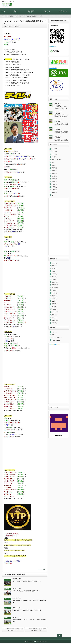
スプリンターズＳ (57, 160)
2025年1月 (55, 279)
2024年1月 (55, 307)
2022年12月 (55, 312)
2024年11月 (55, 285)
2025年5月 (55, 268)
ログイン (54, 332)
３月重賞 (54, 176)
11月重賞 (54, 152)
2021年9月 (55, 315)
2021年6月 (55, 317)
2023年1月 (55, 309)
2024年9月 (55, 290)
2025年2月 (55, 277)
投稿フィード (55, 335)
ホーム (4, 11)
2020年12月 (55, 320)
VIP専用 (54, 157)
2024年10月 (55, 288)
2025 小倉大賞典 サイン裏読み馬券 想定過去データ (26, 591)
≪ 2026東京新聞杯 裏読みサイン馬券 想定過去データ (13, 629)
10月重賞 (54, 149)
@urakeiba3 (53, 47)
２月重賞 (43, 569)
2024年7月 (55, 296)
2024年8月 (55, 293)
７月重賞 (54, 187)
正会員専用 (31, 11)
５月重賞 (54, 182)
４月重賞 (54, 179)
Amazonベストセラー (55, 345)
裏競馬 (7, 5)
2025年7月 (55, 263)
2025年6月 (55, 266)
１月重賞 (54, 171)
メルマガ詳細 (53, 68)
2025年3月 (55, 274)
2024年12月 (55, 282)
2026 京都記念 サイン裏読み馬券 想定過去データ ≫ (36, 629)
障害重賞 (54, 168)
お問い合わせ (63, 11)
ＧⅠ (53, 195)
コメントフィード (57, 337)
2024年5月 (55, 298)
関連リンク (47, 11)
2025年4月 (55, 271)
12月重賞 (54, 154)
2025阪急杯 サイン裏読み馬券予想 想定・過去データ (27, 610)
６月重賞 (54, 184)
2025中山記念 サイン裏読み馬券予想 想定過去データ (27, 581)
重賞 (15, 11)
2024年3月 (55, 304)
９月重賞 (54, 192)
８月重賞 (54, 190)
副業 (53, 162)
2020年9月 (55, 323)
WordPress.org (56, 340)
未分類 (54, 165)
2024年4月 (55, 301)
